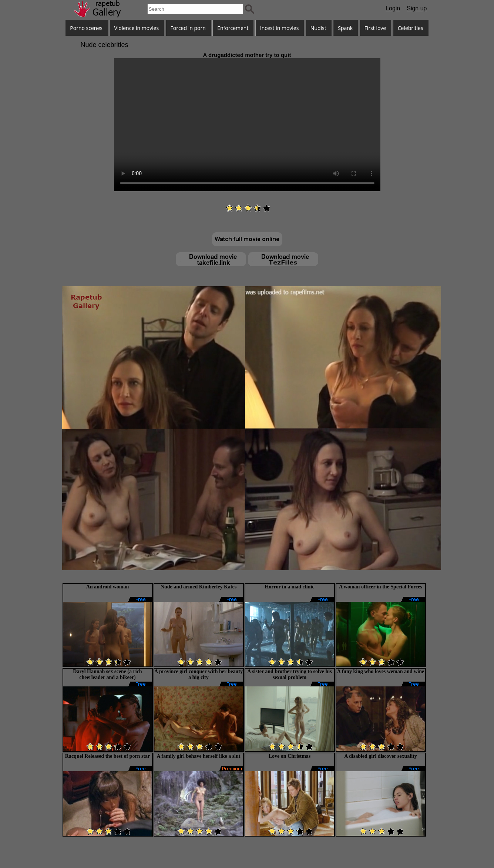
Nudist (318, 28)
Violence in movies (136, 28)
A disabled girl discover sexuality (381, 756)
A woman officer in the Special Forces (381, 587)
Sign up (417, 8)
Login (393, 8)
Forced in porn (188, 28)
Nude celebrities (105, 45)
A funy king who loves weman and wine (381, 671)
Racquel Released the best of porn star (107, 756)
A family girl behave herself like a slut (199, 756)
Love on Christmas (290, 756)
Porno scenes (86, 28)
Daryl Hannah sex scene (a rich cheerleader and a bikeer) (107, 674)
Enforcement (233, 28)
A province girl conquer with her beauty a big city (199, 674)
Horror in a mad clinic (289, 587)
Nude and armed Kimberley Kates (199, 587)
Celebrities (411, 28)
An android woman (108, 587)
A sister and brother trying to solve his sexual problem (289, 674)
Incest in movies (280, 28)
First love (375, 28)
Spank (345, 28)
